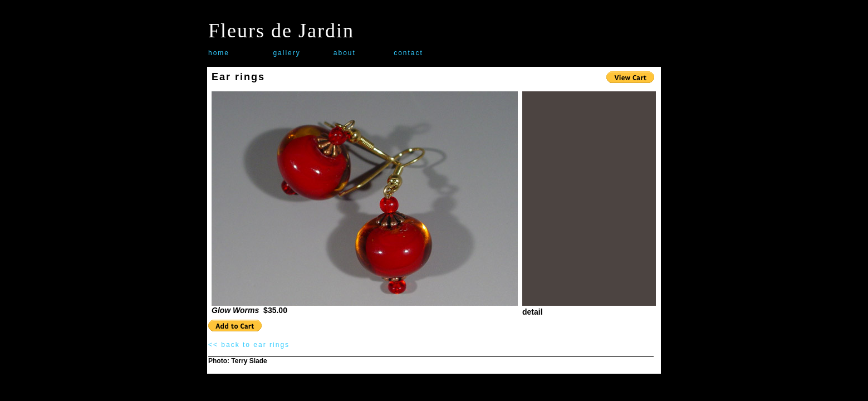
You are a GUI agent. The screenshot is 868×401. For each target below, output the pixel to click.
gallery (286, 53)
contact (408, 53)
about (345, 53)
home (219, 53)
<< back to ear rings (249, 345)
